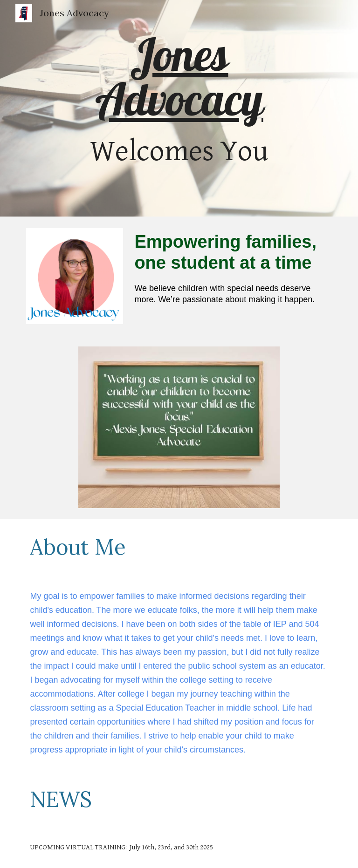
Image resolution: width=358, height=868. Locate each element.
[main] (179, 108)
